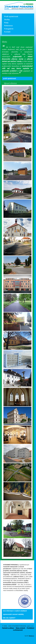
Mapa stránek (20, 628)
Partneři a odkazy (8, 628)
